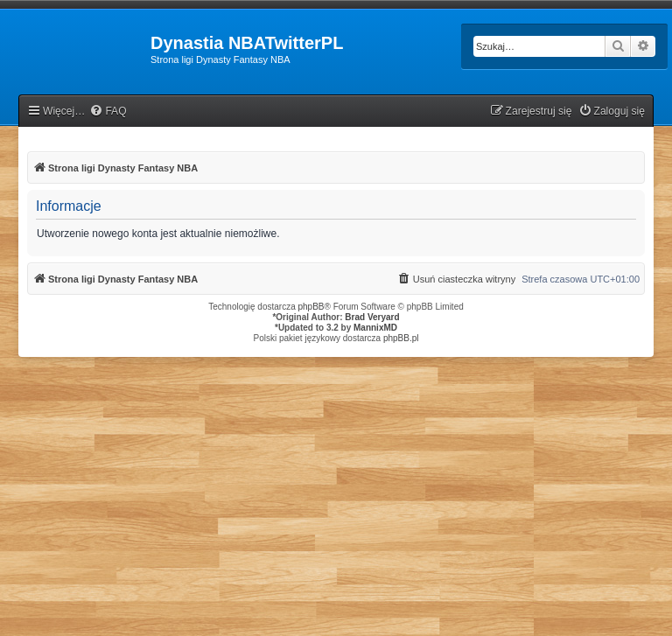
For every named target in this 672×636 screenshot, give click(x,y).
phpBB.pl (401, 338)
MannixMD (375, 328)
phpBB (311, 307)
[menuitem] (108, 112)
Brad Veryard (372, 317)
